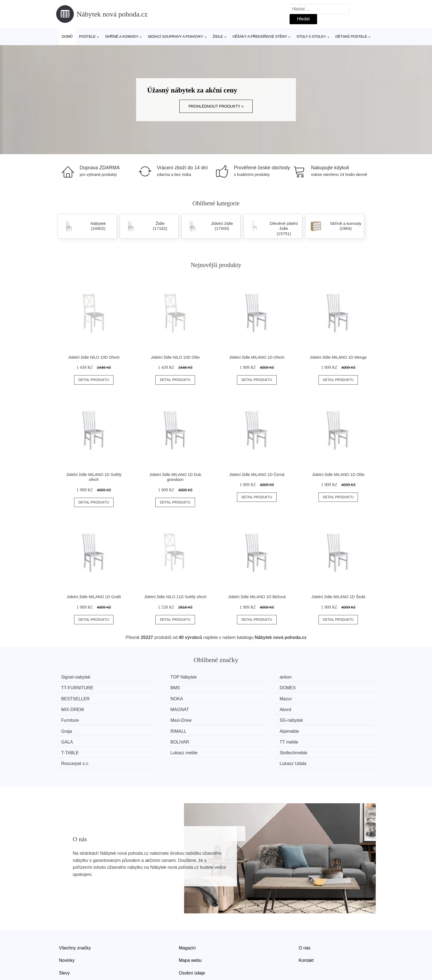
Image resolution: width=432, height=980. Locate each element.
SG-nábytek (239, 708)
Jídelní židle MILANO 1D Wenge (338, 357)
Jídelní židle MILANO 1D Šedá (338, 597)
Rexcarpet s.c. (77, 739)
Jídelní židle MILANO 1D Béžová (257, 597)
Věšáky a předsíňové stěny (260, 36)
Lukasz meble (241, 729)
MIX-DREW (157, 698)
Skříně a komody (122, 36)
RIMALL (71, 718)
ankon (233, 677)
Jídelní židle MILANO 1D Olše (338, 475)
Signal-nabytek (78, 677)
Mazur (69, 698)
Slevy (64, 948)
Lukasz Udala (322, 739)
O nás (305, 923)
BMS (68, 688)
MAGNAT (236, 698)
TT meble (72, 729)
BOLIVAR (318, 718)
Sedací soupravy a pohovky (175, 36)
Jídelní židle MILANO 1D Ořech (257, 357)
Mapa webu (190, 936)
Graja (314, 708)
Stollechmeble (323, 729)
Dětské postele (351, 36)
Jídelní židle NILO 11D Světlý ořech (175, 597)
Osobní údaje (192, 948)
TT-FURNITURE (325, 677)
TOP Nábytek (158, 677)
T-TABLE (154, 729)
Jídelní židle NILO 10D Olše (175, 357)
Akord (315, 698)
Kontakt (306, 936)
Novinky (67, 936)
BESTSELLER (241, 688)
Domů (67, 36)
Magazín (187, 923)
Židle (218, 36)
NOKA (315, 688)
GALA (233, 718)
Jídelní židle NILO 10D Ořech (94, 357)
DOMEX (153, 688)
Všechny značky (75, 923)
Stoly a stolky (311, 36)
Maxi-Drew (156, 708)
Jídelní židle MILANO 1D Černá (257, 475)
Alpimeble (155, 718)
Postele (87, 36)
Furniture (72, 708)
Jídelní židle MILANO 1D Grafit (94, 597)
